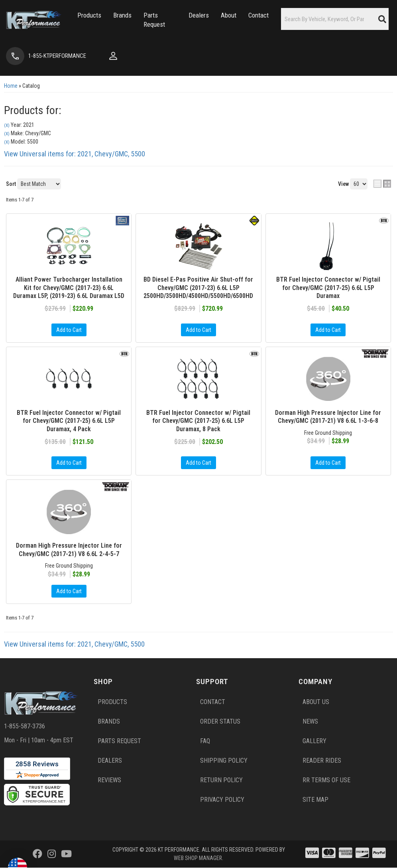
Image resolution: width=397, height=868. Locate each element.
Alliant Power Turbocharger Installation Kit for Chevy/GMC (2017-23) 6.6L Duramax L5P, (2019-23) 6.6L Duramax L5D (69, 288)
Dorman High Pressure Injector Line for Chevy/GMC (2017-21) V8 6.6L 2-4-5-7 (69, 550)
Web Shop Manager (198, 858)
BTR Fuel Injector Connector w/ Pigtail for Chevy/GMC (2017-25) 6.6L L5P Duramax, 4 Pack (69, 421)
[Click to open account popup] (105, 56)
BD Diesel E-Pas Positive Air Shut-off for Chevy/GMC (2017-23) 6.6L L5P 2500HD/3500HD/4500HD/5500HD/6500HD (198, 288)
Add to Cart (69, 330)
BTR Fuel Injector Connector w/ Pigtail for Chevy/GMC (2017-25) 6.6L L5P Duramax (328, 288)
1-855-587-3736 (25, 727)
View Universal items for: (75, 154)
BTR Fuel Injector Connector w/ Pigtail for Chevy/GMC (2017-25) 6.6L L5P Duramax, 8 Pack (198, 421)
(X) (7, 125)
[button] (86, 15)
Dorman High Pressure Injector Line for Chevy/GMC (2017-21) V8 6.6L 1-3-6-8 (328, 417)
